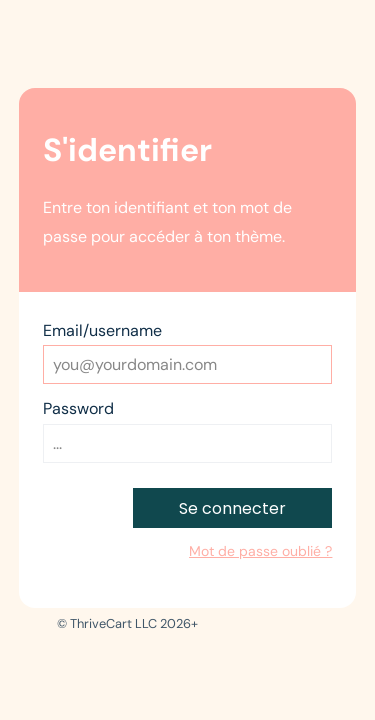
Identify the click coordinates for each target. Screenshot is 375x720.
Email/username (102, 330)
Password (78, 408)
